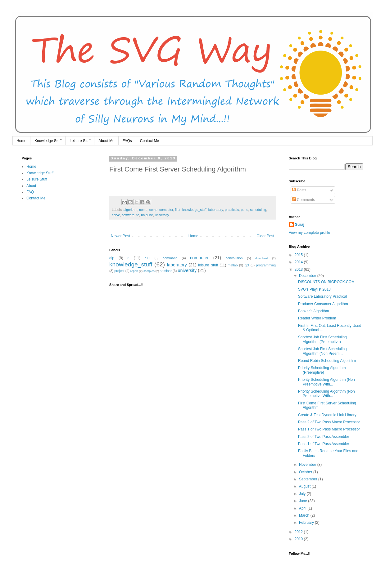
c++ (147, 258)
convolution (234, 258)
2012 (299, 532)
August (305, 486)
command (170, 258)
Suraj (300, 225)
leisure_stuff (208, 265)
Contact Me (149, 141)
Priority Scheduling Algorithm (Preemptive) (322, 370)
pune (245, 210)
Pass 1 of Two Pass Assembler (324, 444)
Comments (303, 200)
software (128, 215)
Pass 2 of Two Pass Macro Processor (329, 422)
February (307, 523)
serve (116, 215)
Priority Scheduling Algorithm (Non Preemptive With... (326, 382)
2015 (299, 255)
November (308, 465)
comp (153, 210)
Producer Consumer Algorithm (323, 304)
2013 (299, 269)
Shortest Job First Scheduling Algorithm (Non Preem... (322, 351)
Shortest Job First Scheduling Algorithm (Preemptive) (322, 339)
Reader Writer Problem (317, 318)
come (143, 210)
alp (112, 258)
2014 (299, 262)
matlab (233, 265)
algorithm (130, 210)
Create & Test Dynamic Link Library (327, 415)
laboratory (216, 210)
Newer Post (120, 236)
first (177, 210)
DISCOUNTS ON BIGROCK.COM (326, 282)
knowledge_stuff (194, 210)
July (303, 494)
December (308, 276)
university (162, 215)
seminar (166, 271)
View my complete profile (309, 233)
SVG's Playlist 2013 (314, 289)
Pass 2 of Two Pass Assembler (324, 437)
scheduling (258, 210)
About (31, 186)
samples (149, 271)
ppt (247, 265)
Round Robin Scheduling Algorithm (327, 361)
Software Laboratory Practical (322, 296)
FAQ (30, 192)
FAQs (127, 141)
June (303, 501)
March (305, 515)
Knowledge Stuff (48, 141)
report (134, 271)
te (138, 215)
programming (266, 265)
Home (21, 141)
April (303, 508)
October (306, 472)
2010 (299, 539)
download (262, 258)
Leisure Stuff (80, 141)
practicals (232, 210)
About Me (106, 141)
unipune (147, 215)
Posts (299, 190)
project (119, 271)
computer (166, 210)
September (309, 479)
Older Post (265, 236)
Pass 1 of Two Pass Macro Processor (329, 429)
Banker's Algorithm (314, 311)
